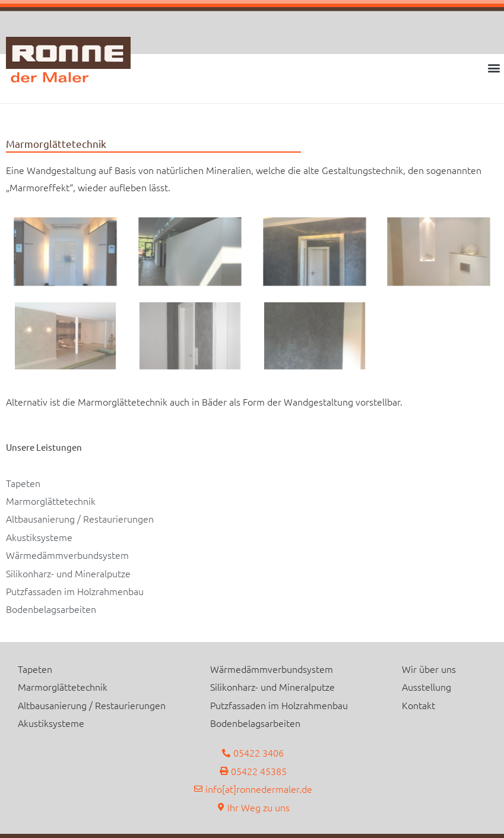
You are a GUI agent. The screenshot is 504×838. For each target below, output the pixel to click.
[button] (494, 67)
